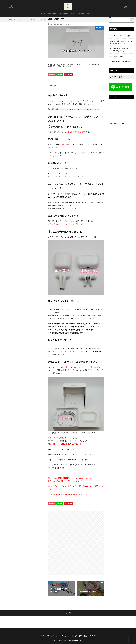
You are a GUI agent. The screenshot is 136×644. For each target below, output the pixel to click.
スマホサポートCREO (74, 640)
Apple (26, 19)
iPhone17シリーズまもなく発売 (120, 36)
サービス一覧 (52, 14)
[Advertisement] (62, 542)
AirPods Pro (42, 19)
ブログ (73, 14)
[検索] (132, 20)
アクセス (90, 14)
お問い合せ (81, 14)
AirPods (33, 19)
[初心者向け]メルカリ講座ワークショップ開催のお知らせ (121, 50)
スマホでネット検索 (116, 56)
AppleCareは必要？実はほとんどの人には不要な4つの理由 (121, 42)
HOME (43, 14)
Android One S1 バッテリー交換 (120, 62)
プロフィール (64, 14)
